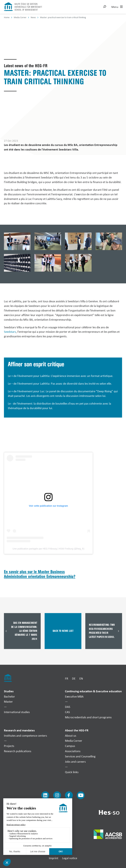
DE (74, 679)
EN (81, 679)
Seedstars (10, 332)
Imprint (54, 858)
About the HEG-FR (77, 730)
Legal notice (70, 858)
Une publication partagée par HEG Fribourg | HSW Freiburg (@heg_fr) (48, 549)
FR (67, 679)
